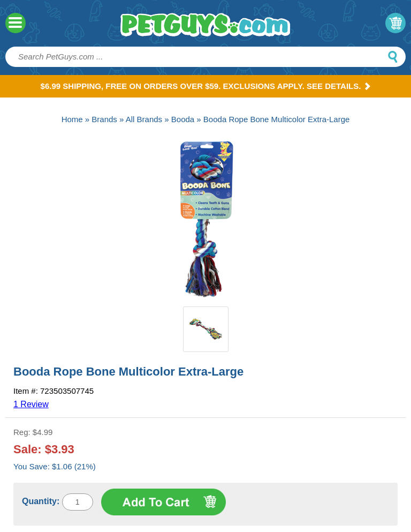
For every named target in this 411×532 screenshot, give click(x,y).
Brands (104, 119)
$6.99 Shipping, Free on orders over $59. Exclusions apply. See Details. (206, 86)
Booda (183, 119)
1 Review (31, 404)
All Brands (144, 119)
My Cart (395, 23)
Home (72, 119)
